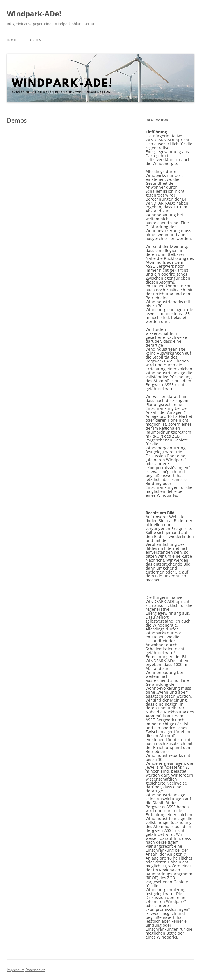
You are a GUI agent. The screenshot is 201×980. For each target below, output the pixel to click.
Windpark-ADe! (34, 14)
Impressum (16, 970)
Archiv (35, 40)
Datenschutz (35, 970)
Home (12, 40)
